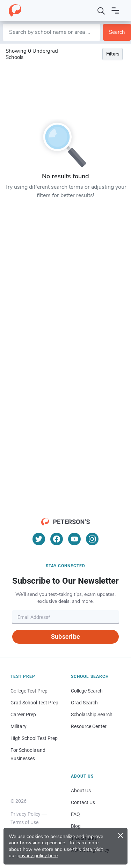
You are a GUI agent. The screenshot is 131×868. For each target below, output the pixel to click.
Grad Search (84, 703)
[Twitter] (39, 539)
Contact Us (83, 802)
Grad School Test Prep (34, 703)
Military (19, 726)
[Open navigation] (115, 10)
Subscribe (65, 637)
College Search (87, 691)
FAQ (75, 814)
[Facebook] (57, 539)
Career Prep (23, 714)
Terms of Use (24, 822)
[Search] (101, 10)
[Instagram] (92, 539)
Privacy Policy (26, 814)
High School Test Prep (34, 738)
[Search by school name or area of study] (52, 32)
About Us (81, 791)
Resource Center (89, 726)
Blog (76, 826)
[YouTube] (74, 539)
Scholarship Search (92, 714)
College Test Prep (29, 691)
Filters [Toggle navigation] (113, 54)
